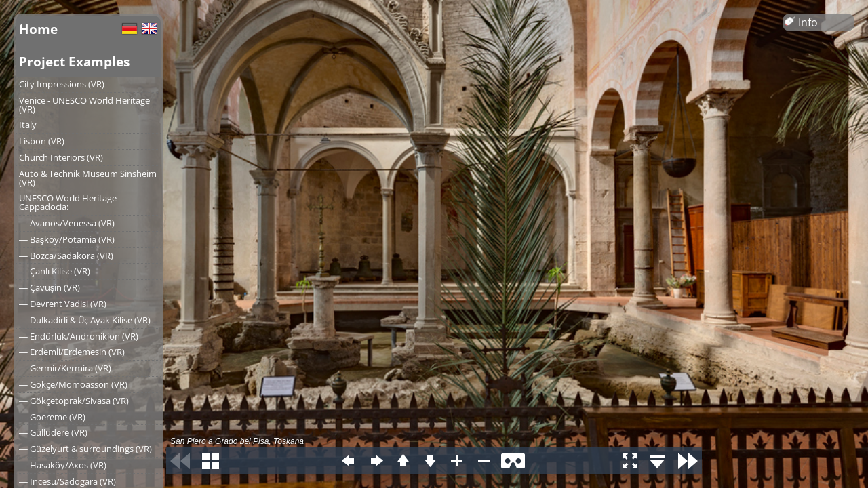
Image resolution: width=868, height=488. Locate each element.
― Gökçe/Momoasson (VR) (73, 384)
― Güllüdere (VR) (53, 432)
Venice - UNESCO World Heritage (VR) (84, 105)
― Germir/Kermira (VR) (65, 368)
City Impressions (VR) (62, 84)
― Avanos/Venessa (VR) (67, 223)
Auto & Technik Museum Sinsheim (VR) (88, 178)
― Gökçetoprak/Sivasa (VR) (74, 401)
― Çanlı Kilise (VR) (55, 271)
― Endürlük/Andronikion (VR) (79, 336)
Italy (28, 125)
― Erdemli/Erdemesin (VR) (72, 352)
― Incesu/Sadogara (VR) (67, 481)
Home (38, 29)
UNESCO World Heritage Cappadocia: (68, 202)
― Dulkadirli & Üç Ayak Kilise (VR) (85, 320)
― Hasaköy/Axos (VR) (63, 465)
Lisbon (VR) (42, 141)
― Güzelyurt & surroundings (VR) (85, 449)
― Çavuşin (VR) (50, 287)
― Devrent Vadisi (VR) (63, 304)
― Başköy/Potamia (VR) (67, 239)
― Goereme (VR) (52, 417)
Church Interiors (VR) (61, 157)
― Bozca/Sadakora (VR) (66, 256)
